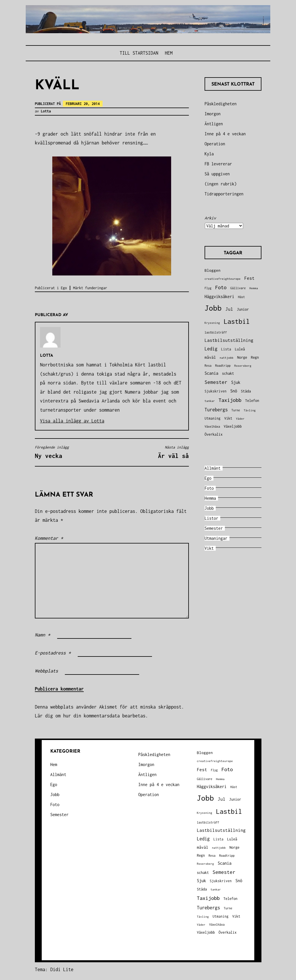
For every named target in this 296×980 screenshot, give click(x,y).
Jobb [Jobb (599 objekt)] (213, 308)
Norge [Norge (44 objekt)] (242, 357)
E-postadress (53, 653)
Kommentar (49, 538)
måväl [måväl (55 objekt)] (210, 357)
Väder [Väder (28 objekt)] (240, 418)
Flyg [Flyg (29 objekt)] (208, 288)
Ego (64, 288)
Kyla (209, 154)
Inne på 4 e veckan (225, 134)
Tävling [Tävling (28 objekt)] (250, 410)
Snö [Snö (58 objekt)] (234, 391)
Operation (215, 144)
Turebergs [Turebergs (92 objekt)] (216, 409)
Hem (169, 53)
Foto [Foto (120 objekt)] (221, 287)
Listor (211, 518)
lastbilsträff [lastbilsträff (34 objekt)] (216, 332)
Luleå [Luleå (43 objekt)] (240, 349)
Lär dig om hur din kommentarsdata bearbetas (90, 716)
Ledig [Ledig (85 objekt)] (211, 349)
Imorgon (213, 114)
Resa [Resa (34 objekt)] (208, 365)
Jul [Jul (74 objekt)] (229, 309)
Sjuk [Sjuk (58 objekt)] (236, 382)
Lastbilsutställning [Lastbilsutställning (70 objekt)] (229, 340)
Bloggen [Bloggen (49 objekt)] (213, 270)
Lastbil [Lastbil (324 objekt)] (237, 321)
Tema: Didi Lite (54, 969)
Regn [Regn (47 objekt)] (255, 357)
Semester (214, 528)
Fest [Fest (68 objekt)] (249, 278)
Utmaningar (216, 538)
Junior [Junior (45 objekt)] (243, 309)
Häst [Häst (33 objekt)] (241, 297)
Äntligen (214, 124)
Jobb (209, 508)
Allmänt (213, 468)
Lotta (46, 111)
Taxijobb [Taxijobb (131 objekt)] (230, 400)
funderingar (96, 288)
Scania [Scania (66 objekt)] (211, 373)
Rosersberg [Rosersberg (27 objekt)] (243, 366)
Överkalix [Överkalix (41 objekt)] (214, 434)
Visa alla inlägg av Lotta (72, 421)
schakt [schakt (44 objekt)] (228, 373)
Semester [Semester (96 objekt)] (216, 382)
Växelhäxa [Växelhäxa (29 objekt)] (212, 426)
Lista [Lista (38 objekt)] (226, 349)
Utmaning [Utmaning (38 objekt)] (213, 418)
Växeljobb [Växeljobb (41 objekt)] (233, 426)
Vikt (209, 548)
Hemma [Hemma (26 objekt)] (254, 288)
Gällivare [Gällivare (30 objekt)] (238, 288)
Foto (209, 488)
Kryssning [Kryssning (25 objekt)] (212, 323)
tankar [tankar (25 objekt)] (210, 401)
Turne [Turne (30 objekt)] (236, 410)
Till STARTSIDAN (139, 53)
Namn (43, 635)
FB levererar (218, 164)
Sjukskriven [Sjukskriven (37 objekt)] (216, 391)
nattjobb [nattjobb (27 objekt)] (227, 358)
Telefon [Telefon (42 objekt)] (252, 401)
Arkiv (210, 218)
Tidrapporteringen (224, 194)
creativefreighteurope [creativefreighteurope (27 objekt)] (223, 279)
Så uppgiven (217, 174)
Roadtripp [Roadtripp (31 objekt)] (223, 366)
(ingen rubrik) (221, 184)
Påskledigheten (221, 104)
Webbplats (46, 671)
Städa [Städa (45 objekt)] (246, 391)
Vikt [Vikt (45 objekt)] (228, 418)
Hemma (210, 498)
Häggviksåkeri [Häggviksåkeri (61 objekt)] (219, 296)
